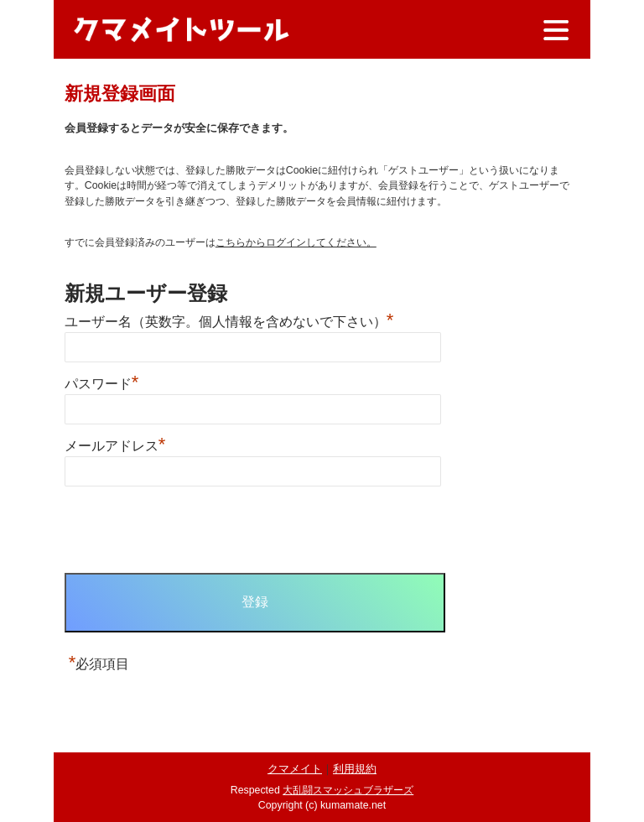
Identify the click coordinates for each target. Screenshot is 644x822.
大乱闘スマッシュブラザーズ (348, 790)
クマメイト (295, 769)
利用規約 (355, 769)
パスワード (102, 384)
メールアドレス (115, 446)
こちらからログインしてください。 (296, 242)
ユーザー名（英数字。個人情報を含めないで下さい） (229, 322)
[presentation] (192, 531)
